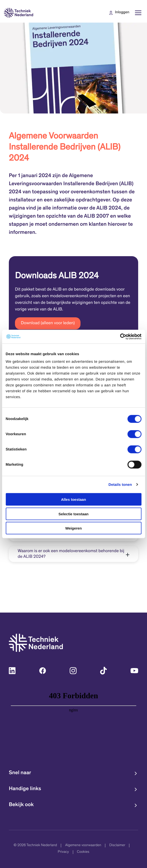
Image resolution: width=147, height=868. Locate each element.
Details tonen (120, 484)
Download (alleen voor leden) (48, 323)
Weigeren (73, 528)
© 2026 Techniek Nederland (35, 846)
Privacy (63, 852)
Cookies (83, 852)
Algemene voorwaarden (83, 846)
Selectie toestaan (73, 514)
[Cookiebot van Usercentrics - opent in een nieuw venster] (120, 337)
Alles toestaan (74, 499)
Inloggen (122, 13)
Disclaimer (117, 846)
